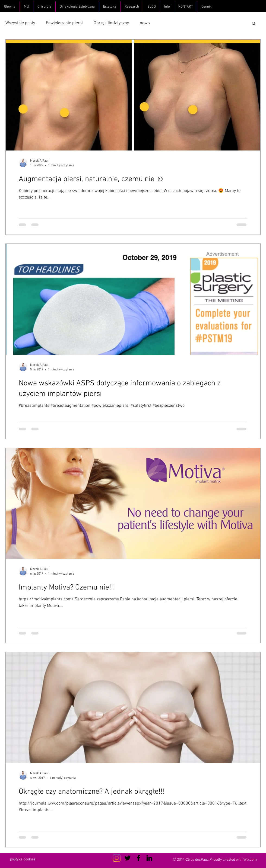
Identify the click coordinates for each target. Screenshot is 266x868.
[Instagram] (117, 858)
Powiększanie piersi (64, 23)
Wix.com (250, 860)
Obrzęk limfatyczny (111, 23)
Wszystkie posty (20, 23)
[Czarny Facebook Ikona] (138, 858)
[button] (254, 24)
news (145, 23)
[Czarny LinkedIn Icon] (149, 858)
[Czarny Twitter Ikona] (128, 858)
